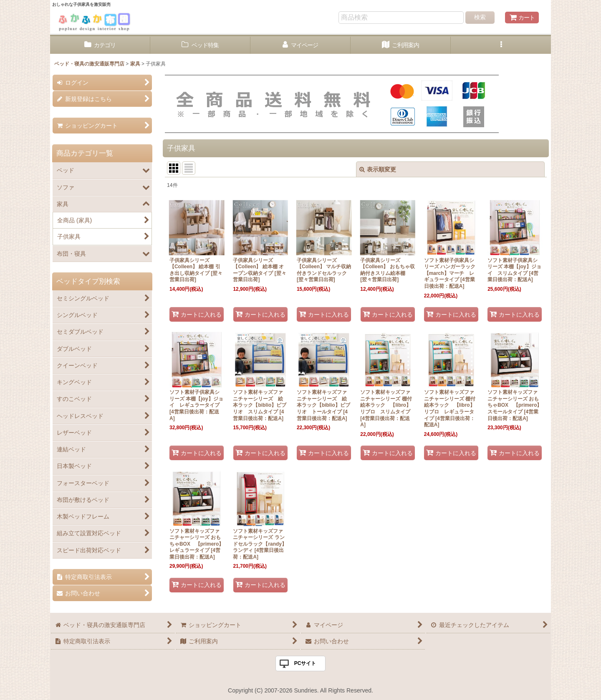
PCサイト (305, 663)
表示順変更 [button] (378, 169)
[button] (501, 45)
